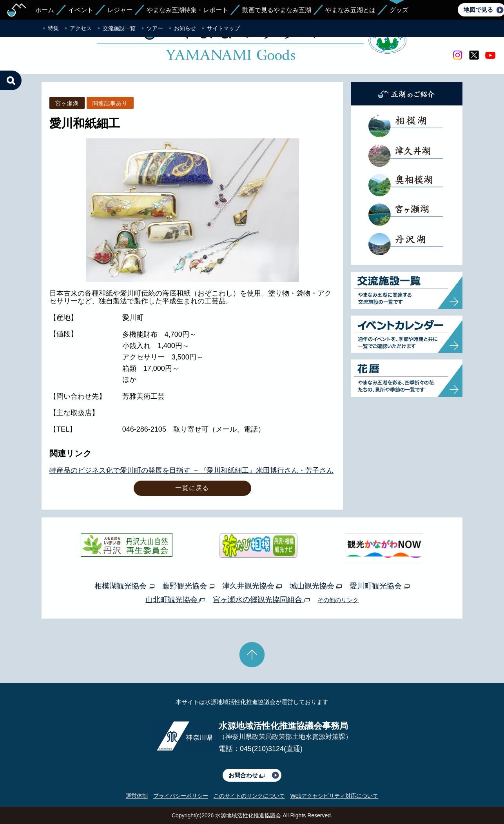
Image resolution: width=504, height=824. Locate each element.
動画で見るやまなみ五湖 (277, 10)
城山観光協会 (316, 586)
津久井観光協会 (252, 586)
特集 (53, 28)
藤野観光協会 (188, 586)
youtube (490, 55)
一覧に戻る (192, 488)
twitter (474, 55)
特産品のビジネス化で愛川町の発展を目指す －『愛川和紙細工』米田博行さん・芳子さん (191, 470)
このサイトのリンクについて (249, 796)
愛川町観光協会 (379, 586)
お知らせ (185, 28)
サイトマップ (223, 28)
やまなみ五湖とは (350, 10)
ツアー (155, 28)
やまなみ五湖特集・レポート (187, 10)
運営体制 (137, 796)
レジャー (120, 10)
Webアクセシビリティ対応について (334, 796)
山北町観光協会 (175, 600)
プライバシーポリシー (181, 796)
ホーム (45, 10)
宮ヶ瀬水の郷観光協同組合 (261, 600)
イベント (81, 10)
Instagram (457, 55)
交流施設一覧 (119, 28)
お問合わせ (247, 775)
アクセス (81, 28)
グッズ (399, 10)
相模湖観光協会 (124, 586)
